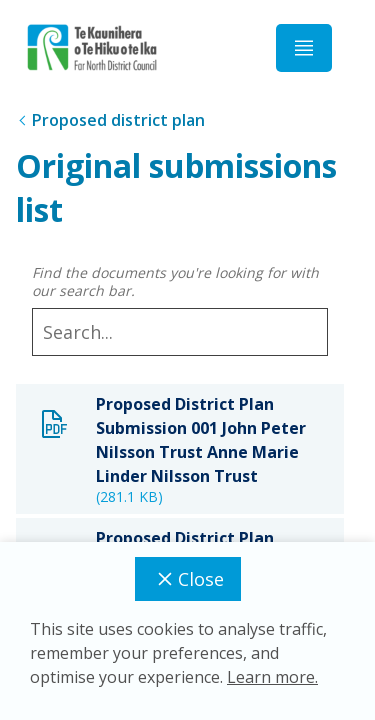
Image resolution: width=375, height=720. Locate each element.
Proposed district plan (118, 120)
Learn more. (272, 677)
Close (188, 579)
